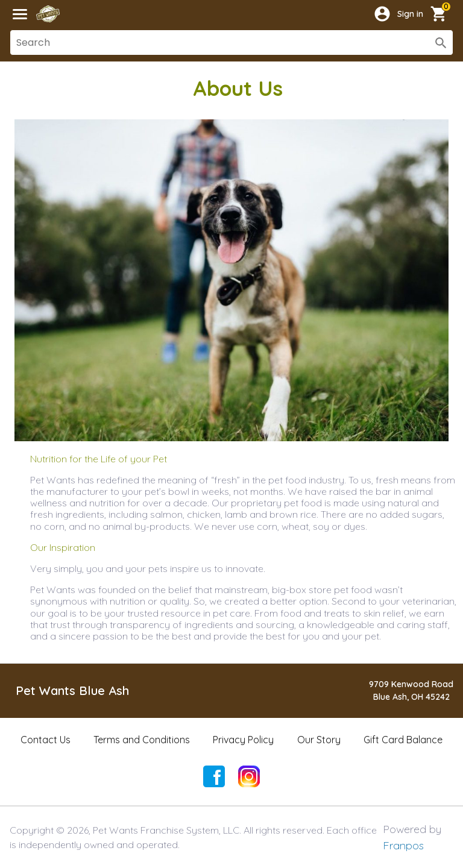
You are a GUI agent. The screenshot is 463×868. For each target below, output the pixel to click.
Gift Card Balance (403, 740)
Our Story (319, 740)
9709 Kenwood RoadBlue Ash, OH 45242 (411, 690)
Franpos (403, 845)
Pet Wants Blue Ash (72, 690)
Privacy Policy (243, 740)
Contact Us (46, 740)
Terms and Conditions (142, 740)
